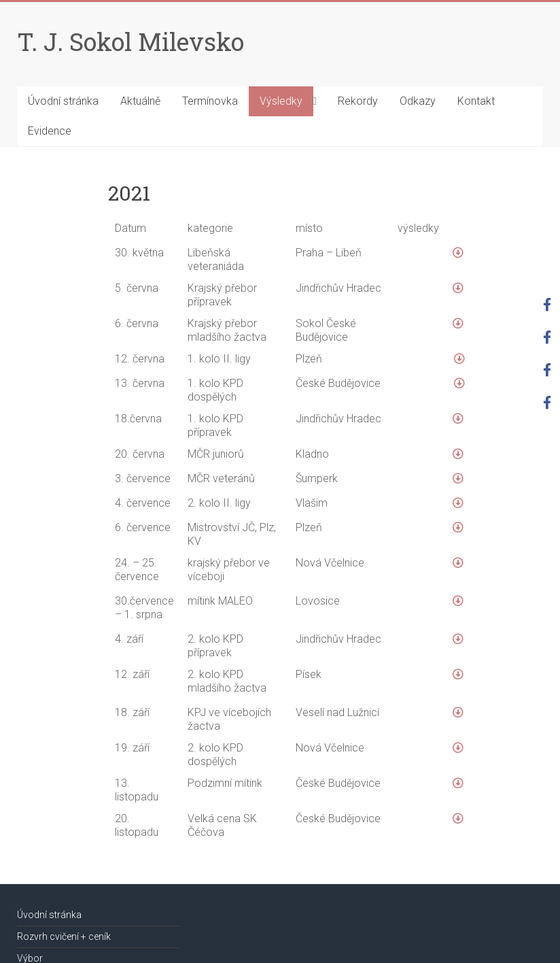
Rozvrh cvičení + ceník (64, 936)
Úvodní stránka (63, 101)
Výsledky (281, 101)
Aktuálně (140, 101)
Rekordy (358, 101)
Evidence (50, 131)
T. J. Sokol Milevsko (130, 41)
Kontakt (476, 101)
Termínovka (210, 101)
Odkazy (418, 101)
